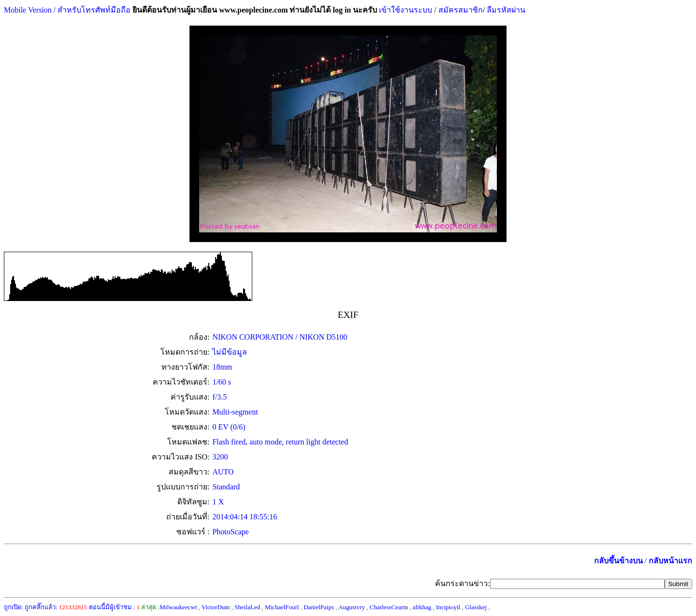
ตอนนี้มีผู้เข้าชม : (115, 607)
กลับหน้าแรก (670, 561)
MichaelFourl (282, 607)
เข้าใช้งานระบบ (405, 10)
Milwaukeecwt (178, 607)
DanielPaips (319, 607)
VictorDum (216, 607)
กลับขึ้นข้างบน (618, 561)
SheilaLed (247, 607)
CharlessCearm (389, 607)
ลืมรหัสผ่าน (505, 10)
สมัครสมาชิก (461, 10)
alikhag (422, 607)
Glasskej (476, 607)
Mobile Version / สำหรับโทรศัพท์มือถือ (67, 10)
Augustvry (352, 607)
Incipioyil (448, 607)
